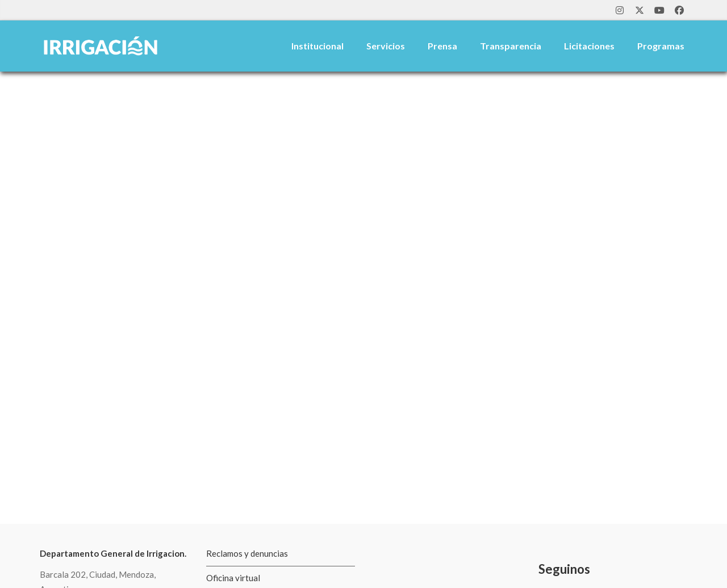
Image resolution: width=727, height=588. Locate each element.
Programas (661, 46)
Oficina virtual (233, 578)
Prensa (442, 46)
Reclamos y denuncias (247, 553)
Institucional (317, 46)
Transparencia (511, 46)
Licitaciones (589, 46)
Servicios (386, 46)
